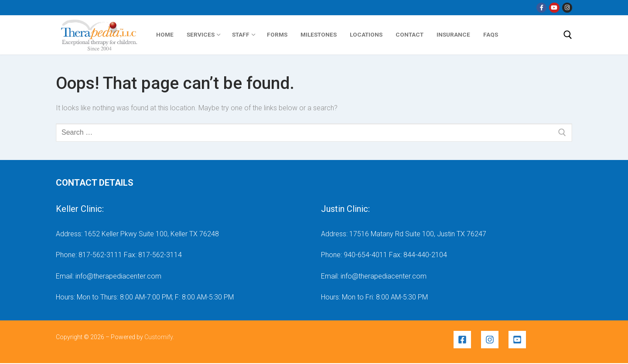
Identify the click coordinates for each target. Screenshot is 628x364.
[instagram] (494, 340)
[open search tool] (568, 35)
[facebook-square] (466, 340)
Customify (159, 337)
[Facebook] (541, 8)
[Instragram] (567, 8)
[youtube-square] (519, 340)
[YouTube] (554, 8)
